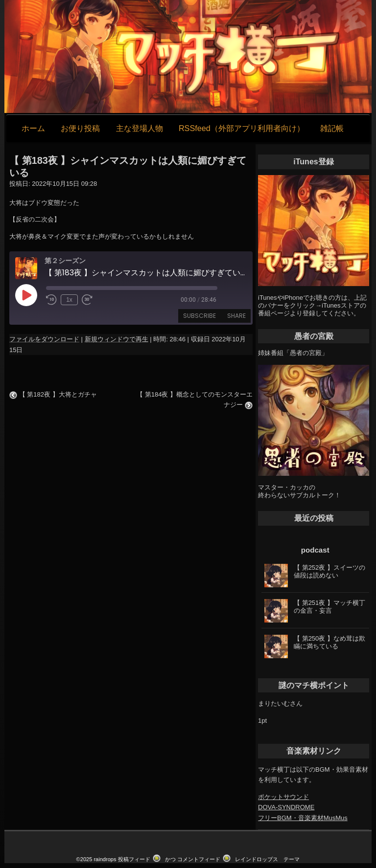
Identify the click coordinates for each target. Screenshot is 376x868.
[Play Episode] (26, 295)
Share (236, 316)
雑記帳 (332, 128)
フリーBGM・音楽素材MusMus (303, 818)
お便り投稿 (80, 128)
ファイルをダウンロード (44, 339)
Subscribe (200, 316)
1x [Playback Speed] (69, 300)
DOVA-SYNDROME (286, 807)
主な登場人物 (140, 128)
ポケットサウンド (283, 797)
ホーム (33, 128)
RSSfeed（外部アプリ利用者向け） (242, 128)
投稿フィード (134, 859)
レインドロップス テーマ (267, 859)
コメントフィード (199, 859)
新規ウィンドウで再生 (117, 339)
